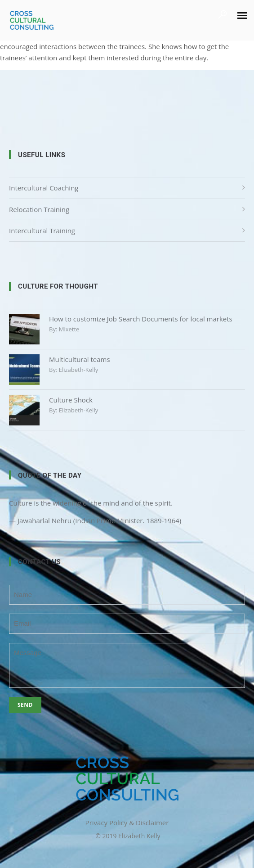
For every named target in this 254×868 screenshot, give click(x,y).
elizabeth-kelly (78, 370)
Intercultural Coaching (44, 188)
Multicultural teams (80, 359)
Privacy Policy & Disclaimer (127, 823)
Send (25, 705)
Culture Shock (71, 400)
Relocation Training (39, 209)
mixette (69, 329)
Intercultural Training (42, 231)
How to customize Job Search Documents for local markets (141, 319)
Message (127, 665)
